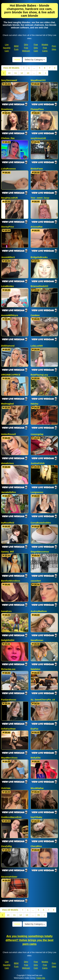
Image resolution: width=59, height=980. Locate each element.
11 (16, 73)
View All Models (11, 68)
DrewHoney (7, 109)
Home (17, 60)
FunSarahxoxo (9, 700)
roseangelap (37, 434)
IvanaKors (6, 611)
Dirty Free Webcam (26, 48)
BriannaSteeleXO (39, 286)
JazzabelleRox (9, 492)
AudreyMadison (39, 611)
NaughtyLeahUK (10, 198)
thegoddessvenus (40, 552)
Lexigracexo (37, 492)
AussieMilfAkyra (10, 315)
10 (9, 73)
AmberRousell (9, 434)
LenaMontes (8, 286)
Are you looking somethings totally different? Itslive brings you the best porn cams (29, 940)
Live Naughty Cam (7, 48)
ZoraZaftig (6, 846)
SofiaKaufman (8, 729)
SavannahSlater (9, 877)
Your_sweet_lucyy (40, 198)
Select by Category (35, 60)
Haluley (35, 404)
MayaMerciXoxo (9, 758)
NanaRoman (37, 640)
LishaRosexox (9, 169)
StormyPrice (8, 227)
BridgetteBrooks (39, 257)
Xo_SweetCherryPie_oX (43, 700)
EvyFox (35, 729)
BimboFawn (37, 169)
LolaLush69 (37, 346)
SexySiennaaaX (9, 80)
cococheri (36, 581)
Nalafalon (36, 669)
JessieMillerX (8, 257)
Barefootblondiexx (11, 581)
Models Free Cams (45, 48)
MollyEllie (36, 758)
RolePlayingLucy (39, 375)
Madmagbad (8, 404)
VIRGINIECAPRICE (11, 375)
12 (22, 73)
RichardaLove (8, 669)
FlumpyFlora (37, 109)
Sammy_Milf (8, 552)
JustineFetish (38, 463)
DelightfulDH (8, 640)
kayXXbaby (36, 817)
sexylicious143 (38, 138)
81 (40, 73)
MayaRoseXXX (38, 80)
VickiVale (6, 788)
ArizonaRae (37, 227)
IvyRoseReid (8, 523)
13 (28, 73)
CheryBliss (36, 846)
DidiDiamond (8, 346)
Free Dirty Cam (36, 48)
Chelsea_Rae (8, 138)
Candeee (35, 315)
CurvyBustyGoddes (41, 523)
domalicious (8, 463)
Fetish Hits (41, 978)
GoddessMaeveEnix (11, 817)
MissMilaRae (37, 788)
